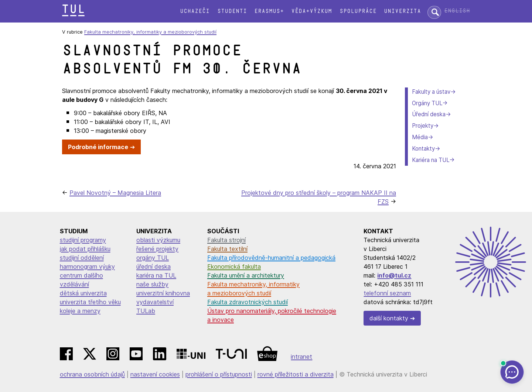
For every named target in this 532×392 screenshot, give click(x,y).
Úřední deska (429, 114)
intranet (301, 357)
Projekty (423, 126)
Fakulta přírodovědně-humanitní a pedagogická (271, 258)
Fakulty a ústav (431, 92)
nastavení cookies (155, 374)
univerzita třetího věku (90, 302)
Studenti (232, 11)
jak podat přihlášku (85, 249)
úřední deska (154, 267)
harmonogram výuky (87, 267)
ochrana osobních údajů (92, 374)
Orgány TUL (427, 103)
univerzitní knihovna (163, 293)
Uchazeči (195, 11)
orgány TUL (153, 258)
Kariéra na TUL (431, 160)
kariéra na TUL (156, 275)
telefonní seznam (387, 293)
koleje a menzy (80, 311)
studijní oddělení (82, 258)
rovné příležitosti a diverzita (296, 374)
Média (420, 137)
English (457, 11)
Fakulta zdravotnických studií (248, 302)
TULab (146, 311)
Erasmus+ (269, 11)
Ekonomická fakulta (234, 267)
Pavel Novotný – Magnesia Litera (115, 193)
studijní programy (83, 240)
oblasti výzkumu (158, 240)
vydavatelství (155, 302)
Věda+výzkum (311, 11)
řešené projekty (157, 249)
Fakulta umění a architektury (246, 275)
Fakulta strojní (226, 240)
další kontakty (389, 318)
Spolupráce (358, 11)
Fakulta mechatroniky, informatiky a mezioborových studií (150, 32)
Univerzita (402, 11)
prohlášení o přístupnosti (219, 374)
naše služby (152, 284)
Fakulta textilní (227, 249)
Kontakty (423, 149)
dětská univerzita (83, 293)
